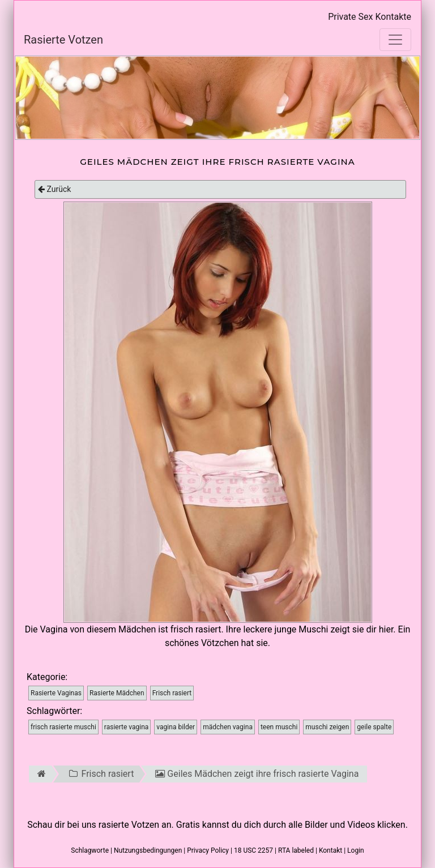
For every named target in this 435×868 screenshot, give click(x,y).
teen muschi (279, 727)
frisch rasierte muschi (63, 727)
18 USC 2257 (253, 850)
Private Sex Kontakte (370, 17)
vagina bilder (176, 727)
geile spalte (374, 727)
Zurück (54, 189)
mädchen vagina (228, 727)
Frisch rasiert (172, 693)
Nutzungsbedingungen (148, 850)
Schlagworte (90, 850)
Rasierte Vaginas (56, 693)
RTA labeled (296, 850)
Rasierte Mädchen (117, 693)
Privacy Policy (208, 850)
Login (356, 850)
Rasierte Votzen (63, 40)
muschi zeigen (327, 727)
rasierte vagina (127, 727)
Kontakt (330, 850)
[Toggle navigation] (395, 40)
